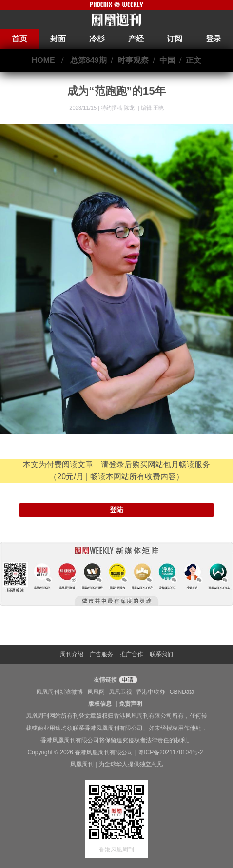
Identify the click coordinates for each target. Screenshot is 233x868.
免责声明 (131, 704)
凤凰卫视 (120, 692)
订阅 (175, 39)
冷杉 (97, 39)
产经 (136, 39)
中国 (167, 60)
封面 (58, 39)
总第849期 (88, 60)
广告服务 (101, 654)
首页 (19, 39)
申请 (127, 680)
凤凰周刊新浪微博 (59, 692)
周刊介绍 (72, 654)
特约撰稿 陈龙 (118, 108)
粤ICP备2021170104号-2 (170, 752)
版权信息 (100, 704)
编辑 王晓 (152, 108)
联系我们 (161, 654)
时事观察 (133, 60)
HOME (43, 60)
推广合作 (132, 654)
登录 (214, 39)
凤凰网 (96, 692)
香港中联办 (151, 692)
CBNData (182, 692)
